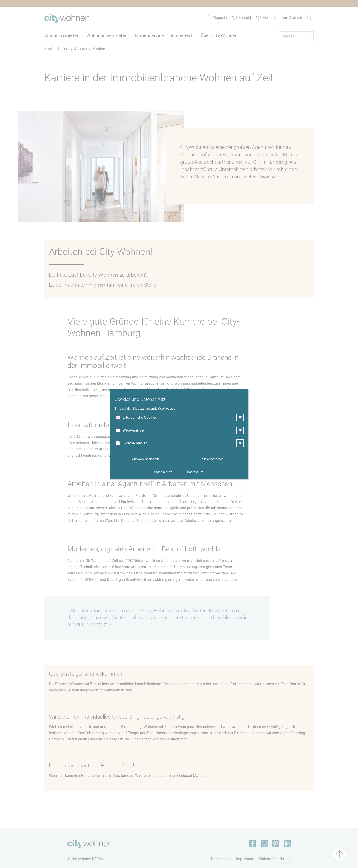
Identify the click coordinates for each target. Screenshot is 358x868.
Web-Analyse (133, 430)
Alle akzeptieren (212, 459)
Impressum (195, 472)
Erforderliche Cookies (140, 417)
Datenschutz (163, 472)
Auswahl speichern (146, 459)
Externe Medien (135, 443)
